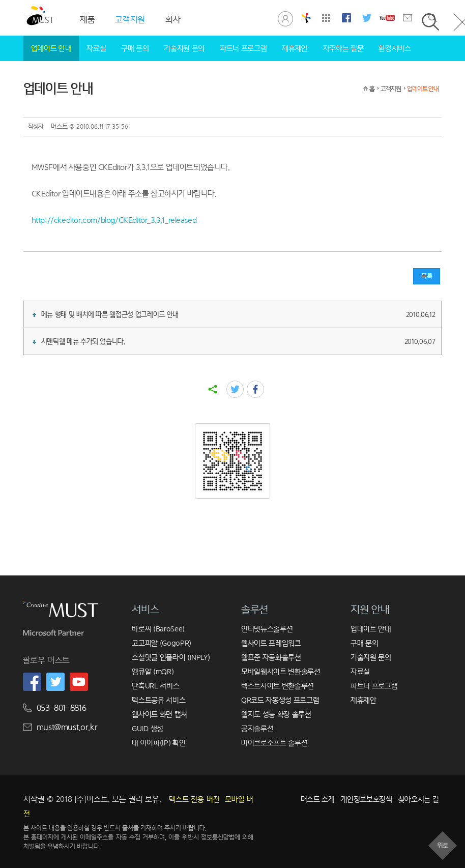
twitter (235, 389)
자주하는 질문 (343, 48)
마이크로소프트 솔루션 (274, 743)
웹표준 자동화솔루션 (271, 657)
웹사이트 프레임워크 (271, 643)
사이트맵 (326, 18)
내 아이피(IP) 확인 (158, 743)
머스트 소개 (318, 799)
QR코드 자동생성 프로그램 (280, 700)
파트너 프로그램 (243, 48)
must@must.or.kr (67, 727)
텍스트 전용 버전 (194, 799)
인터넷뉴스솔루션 (267, 629)
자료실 (96, 48)
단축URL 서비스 (155, 686)
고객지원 (391, 89)
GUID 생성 (148, 728)
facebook (255, 389)
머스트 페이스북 (346, 18)
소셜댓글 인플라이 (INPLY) (171, 657)
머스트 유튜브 (387, 18)
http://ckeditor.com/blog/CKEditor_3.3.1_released (114, 220)
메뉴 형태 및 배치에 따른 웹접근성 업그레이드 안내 (234, 314)
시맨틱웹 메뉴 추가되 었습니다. (234, 341)
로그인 (285, 18)
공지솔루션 (257, 728)
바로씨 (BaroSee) (158, 629)
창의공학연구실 (306, 18)
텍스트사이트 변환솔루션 (278, 686)
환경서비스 (395, 48)
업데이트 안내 (51, 48)
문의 (408, 18)
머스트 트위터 (367, 18)
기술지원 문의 (184, 48)
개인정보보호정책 (367, 799)
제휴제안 (295, 48)
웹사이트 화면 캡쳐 (159, 714)
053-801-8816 (62, 708)
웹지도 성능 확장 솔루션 (276, 714)
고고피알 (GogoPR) (161, 643)
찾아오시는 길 (419, 799)
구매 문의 (135, 48)
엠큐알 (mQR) (153, 671)
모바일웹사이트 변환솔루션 (281, 671)
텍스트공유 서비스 (158, 700)
